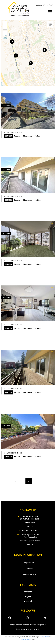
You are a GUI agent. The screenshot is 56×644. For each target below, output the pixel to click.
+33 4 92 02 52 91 (30, 530)
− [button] (5, 27)
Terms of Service (26, 639)
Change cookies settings (19, 625)
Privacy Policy (44, 637)
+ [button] (5, 23)
